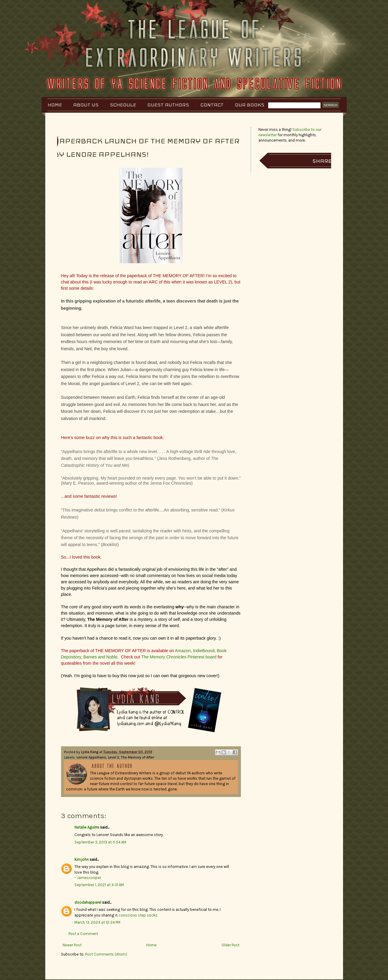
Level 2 (113, 757)
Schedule (123, 105)
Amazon (183, 651)
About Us (86, 105)
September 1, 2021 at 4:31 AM (99, 885)
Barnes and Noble (100, 657)
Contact (212, 105)
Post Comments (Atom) (106, 954)
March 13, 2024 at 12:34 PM (97, 922)
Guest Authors (168, 105)
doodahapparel (88, 902)
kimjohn (82, 859)
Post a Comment (83, 934)
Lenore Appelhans (91, 757)
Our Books (250, 105)
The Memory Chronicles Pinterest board (179, 657)
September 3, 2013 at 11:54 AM (100, 842)
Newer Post (72, 945)
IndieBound (204, 651)
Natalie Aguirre (87, 827)
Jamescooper (89, 878)
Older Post (230, 945)
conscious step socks (138, 915)
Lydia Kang (90, 752)
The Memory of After (137, 757)
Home (55, 105)
